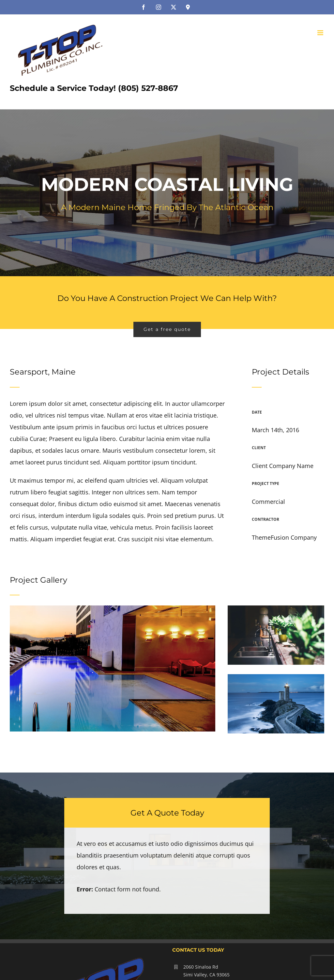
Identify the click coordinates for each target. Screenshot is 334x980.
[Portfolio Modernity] (167, 193)
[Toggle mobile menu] (321, 33)
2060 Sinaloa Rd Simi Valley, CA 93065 (206, 971)
